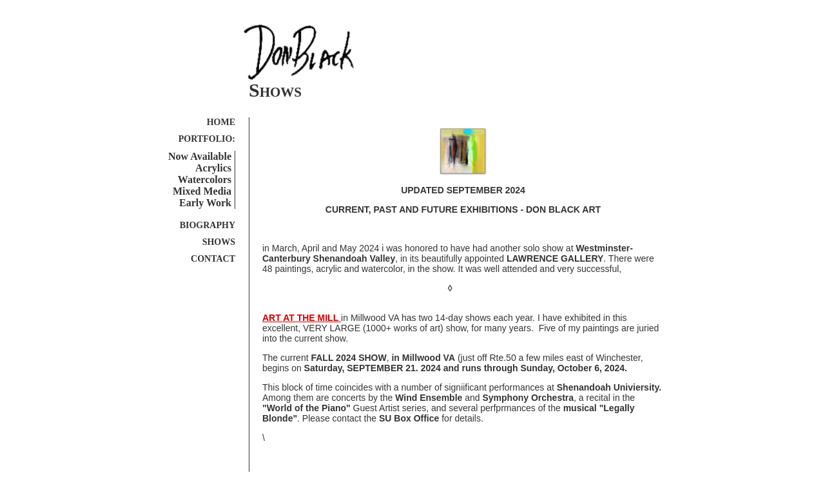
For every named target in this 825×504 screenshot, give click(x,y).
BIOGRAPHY (208, 225)
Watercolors (205, 179)
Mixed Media (202, 191)
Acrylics (213, 168)
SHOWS (219, 242)
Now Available (200, 156)
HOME (221, 122)
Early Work (205, 203)
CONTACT (213, 259)
